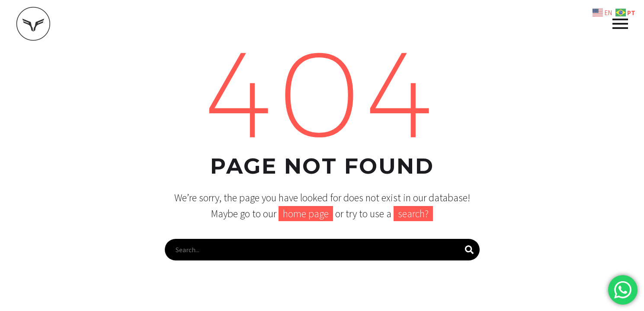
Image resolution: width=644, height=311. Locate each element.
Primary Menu (620, 24)
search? (413, 214)
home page (306, 214)
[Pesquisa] (322, 250)
